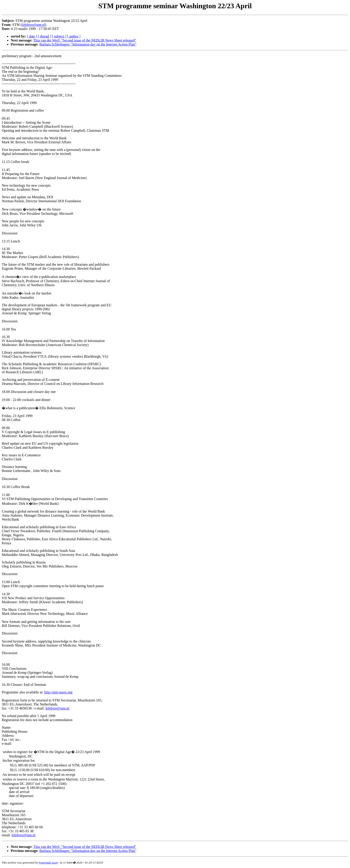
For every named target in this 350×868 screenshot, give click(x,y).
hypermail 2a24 (48, 863)
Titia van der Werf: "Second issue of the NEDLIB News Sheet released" (85, 40)
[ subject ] (59, 36)
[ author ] (74, 36)
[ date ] (32, 36)
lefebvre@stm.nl (57, 708)
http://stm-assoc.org (58, 692)
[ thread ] (45, 36)
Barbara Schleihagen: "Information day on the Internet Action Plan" (88, 44)
